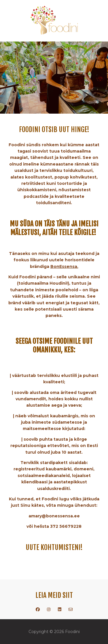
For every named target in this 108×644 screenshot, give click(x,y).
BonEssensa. (64, 266)
